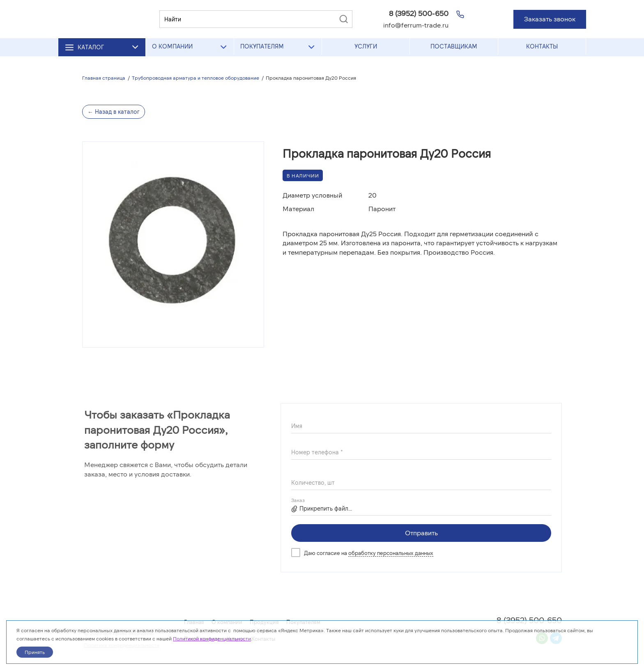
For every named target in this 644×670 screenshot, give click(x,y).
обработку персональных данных (391, 553)
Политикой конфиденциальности (212, 638)
